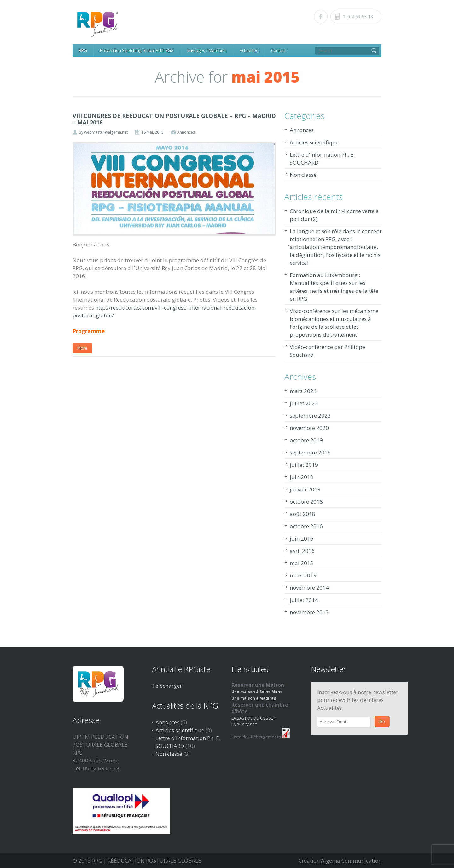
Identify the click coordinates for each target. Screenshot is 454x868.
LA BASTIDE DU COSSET (253, 718)
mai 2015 (302, 563)
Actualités (249, 50)
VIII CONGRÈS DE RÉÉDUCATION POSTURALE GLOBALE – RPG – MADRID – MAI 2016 (174, 119)
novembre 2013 (309, 612)
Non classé (303, 175)
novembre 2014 (309, 588)
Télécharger (167, 686)
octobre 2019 (306, 440)
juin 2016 (302, 538)
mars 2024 (303, 391)
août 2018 (303, 514)
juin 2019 (302, 477)
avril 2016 (302, 551)
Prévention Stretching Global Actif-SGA (137, 50)
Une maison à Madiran (254, 698)
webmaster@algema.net (106, 132)
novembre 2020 (309, 428)
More (82, 348)
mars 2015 (303, 575)
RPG (83, 50)
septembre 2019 (310, 452)
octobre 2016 (306, 526)
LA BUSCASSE (244, 725)
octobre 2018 (306, 502)
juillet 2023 (304, 403)
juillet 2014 (304, 600)
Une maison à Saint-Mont (257, 692)
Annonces (186, 132)
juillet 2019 (304, 465)
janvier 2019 (305, 489)
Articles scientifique (314, 142)
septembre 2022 (310, 416)
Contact (278, 50)
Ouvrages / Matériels (207, 50)
